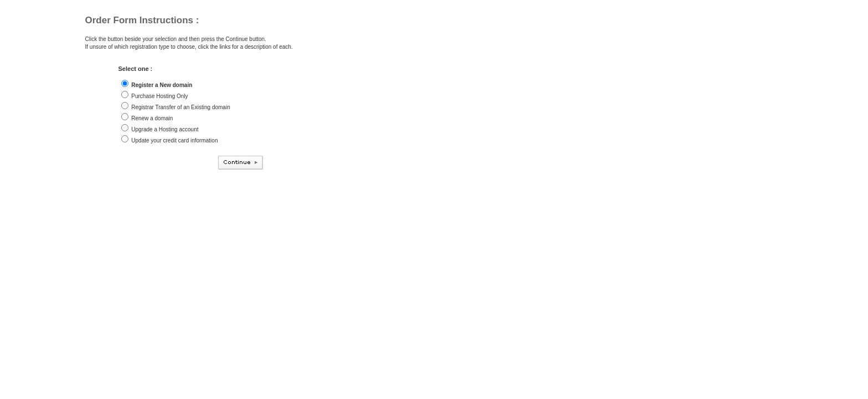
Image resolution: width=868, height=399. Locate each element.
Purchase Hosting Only (159, 96)
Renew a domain (152, 118)
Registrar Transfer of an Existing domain (180, 107)
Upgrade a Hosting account (165, 129)
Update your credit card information (174, 140)
